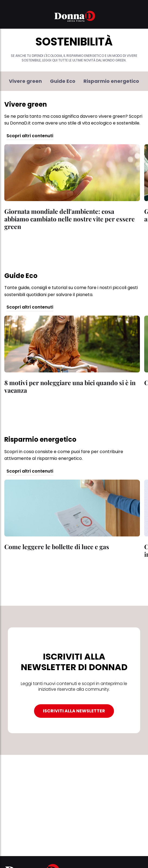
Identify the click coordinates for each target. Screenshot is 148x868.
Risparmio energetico (111, 81)
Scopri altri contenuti (30, 136)
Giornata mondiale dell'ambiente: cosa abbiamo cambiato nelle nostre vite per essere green (70, 219)
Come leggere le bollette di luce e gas (57, 547)
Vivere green (25, 81)
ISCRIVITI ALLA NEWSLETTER (74, 711)
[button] (8, 17)
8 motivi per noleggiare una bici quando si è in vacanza (70, 386)
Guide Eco (63, 81)
